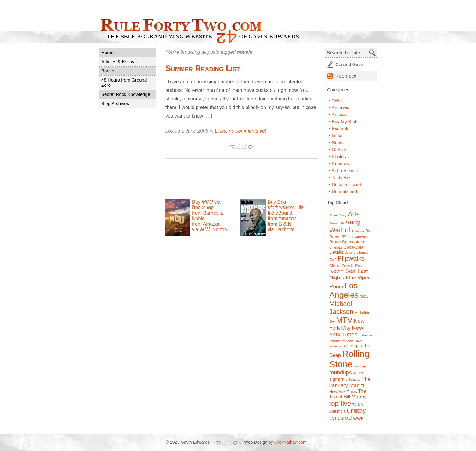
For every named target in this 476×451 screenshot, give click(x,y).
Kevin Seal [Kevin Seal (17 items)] (343, 271)
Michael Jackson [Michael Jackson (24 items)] (341, 308)
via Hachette (281, 229)
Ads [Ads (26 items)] (354, 214)
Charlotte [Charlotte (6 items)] (336, 247)
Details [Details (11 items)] (336, 252)
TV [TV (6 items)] (355, 405)
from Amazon (206, 224)
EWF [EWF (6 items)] (333, 260)
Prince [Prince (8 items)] (335, 341)
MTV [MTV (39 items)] (344, 320)
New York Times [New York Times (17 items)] (346, 331)
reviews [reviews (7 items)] (347, 341)
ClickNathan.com (290, 442)
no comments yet (247, 131)
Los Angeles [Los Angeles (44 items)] (344, 290)
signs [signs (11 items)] (335, 379)
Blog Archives (115, 103)
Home (107, 52)
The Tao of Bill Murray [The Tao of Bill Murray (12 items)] (348, 394)
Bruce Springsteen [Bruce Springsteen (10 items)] (347, 242)
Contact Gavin (350, 64)
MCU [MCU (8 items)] (364, 296)
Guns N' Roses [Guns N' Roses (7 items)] (353, 266)
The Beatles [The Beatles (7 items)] (351, 379)
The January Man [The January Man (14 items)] (350, 382)
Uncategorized (346, 185)
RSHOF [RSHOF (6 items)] (359, 373)
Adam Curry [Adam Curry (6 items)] (338, 215)
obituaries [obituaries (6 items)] (366, 335)
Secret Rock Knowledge (126, 94)
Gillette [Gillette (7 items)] (335, 266)
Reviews (340, 164)
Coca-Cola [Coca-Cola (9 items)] (353, 247)
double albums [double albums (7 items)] (356, 252)
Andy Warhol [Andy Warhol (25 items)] (345, 226)
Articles (339, 114)
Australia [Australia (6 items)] (357, 231)
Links (220, 131)
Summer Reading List (203, 68)
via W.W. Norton (209, 229)
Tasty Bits (341, 178)
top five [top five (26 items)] (340, 404)
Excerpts (341, 128)
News (337, 142)
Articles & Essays (119, 62)
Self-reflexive (345, 171)
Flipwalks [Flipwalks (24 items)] (351, 258)
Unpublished (344, 192)
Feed (346, 76)
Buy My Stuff (345, 121)
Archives (341, 107)
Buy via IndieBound (286, 207)
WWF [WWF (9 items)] (358, 418)
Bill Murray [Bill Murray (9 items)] (358, 237)
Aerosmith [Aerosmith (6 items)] (337, 223)
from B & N (279, 224)
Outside (340, 149)
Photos (339, 156)
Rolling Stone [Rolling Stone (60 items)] (349, 359)
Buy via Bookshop (206, 205)
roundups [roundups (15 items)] (340, 373)
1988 (337, 100)
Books (108, 71)
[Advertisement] (237, 174)
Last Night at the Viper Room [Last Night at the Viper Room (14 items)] (350, 279)
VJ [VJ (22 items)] (348, 418)
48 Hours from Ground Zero (124, 82)
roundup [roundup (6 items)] (360, 366)
